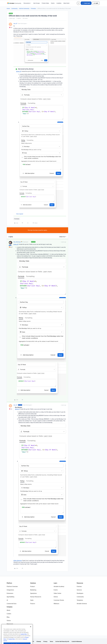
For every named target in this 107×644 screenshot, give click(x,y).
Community (14, 8)
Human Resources (36, 597)
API (33, 641)
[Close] (31, 631)
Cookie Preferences (77, 641)
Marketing (33, 590)
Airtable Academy (59, 586)
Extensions (10, 593)
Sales (32, 600)
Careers (9, 614)
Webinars (56, 604)
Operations (33, 593)
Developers (80, 593)
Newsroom (10, 624)
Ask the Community (24, 8)
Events (53, 3)
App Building (10, 597)
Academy (59, 3)
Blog (8, 617)
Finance (33, 604)
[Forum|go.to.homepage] (14, 3)
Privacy (45, 641)
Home (8, 8)
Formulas (33, 8)
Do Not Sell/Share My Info (62, 641)
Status (9, 620)
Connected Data (12, 604)
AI (7, 600)
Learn (55, 583)
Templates (80, 600)
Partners (79, 586)
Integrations (10, 590)
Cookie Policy (24, 638)
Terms (51, 641)
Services (79, 590)
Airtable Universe (82, 604)
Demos (56, 597)
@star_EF (19, 71)
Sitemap (39, 641)
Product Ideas (45, 3)
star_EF (15, 23)
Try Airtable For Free (13, 627)
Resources (80, 583)
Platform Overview (12, 586)
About (8, 610)
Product (33, 586)
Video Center (57, 593)
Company (10, 607)
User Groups (36, 3)
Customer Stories (59, 600)
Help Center (66, 3)
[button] (86, 3)
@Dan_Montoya (18, 560)
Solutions (33, 583)
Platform (9, 583)
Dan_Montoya (17, 242)
